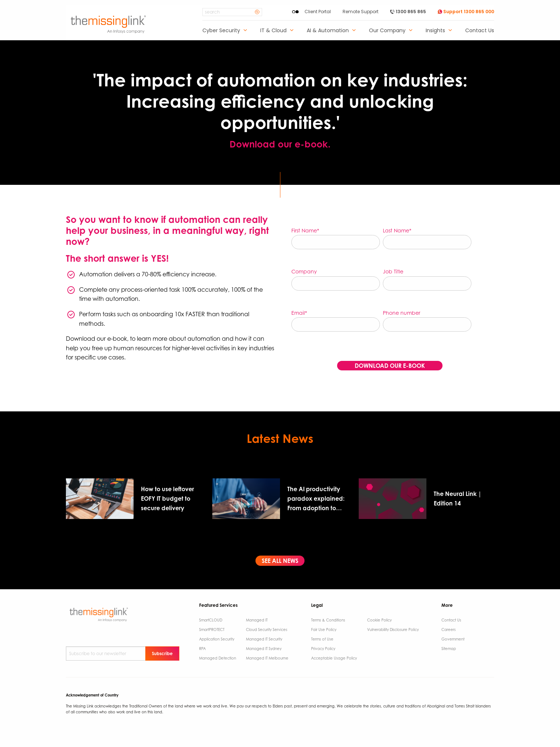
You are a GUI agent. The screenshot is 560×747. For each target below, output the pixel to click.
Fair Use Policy (324, 630)
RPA (202, 649)
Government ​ (453, 639)
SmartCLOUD (211, 620)
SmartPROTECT (212, 630)
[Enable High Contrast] (295, 12)
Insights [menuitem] (435, 31)
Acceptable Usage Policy (334, 658)
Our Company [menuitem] (387, 31)
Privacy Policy (323, 649)
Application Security (217, 639)
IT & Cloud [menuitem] (273, 31)
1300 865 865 (408, 12)
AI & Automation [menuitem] (328, 31)
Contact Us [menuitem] (480, 31)
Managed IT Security (264, 639)
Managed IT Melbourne (267, 658)
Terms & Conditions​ (328, 620)
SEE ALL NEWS (280, 561)
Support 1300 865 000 (466, 12)
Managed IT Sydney (264, 649)
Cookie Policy (379, 620)
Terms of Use (322, 639)
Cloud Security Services (267, 630)
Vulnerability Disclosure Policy (393, 630)
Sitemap (449, 649)
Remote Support (361, 12)
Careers (449, 630)
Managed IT (257, 620)
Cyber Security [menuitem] (221, 31)
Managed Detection (218, 658)
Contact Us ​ (452, 620)
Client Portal (318, 12)
